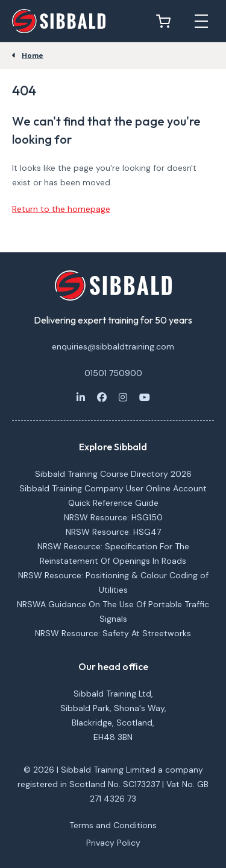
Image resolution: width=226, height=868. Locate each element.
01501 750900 (113, 373)
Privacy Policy (113, 843)
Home (33, 56)
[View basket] (166, 21)
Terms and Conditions (113, 825)
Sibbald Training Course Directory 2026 (113, 474)
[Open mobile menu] (201, 21)
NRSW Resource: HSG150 (113, 517)
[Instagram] (123, 397)
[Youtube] (145, 397)
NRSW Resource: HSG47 (113, 532)
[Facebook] (102, 397)
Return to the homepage (61, 209)
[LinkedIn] (81, 397)
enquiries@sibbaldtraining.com (113, 346)
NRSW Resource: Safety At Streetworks (113, 633)
